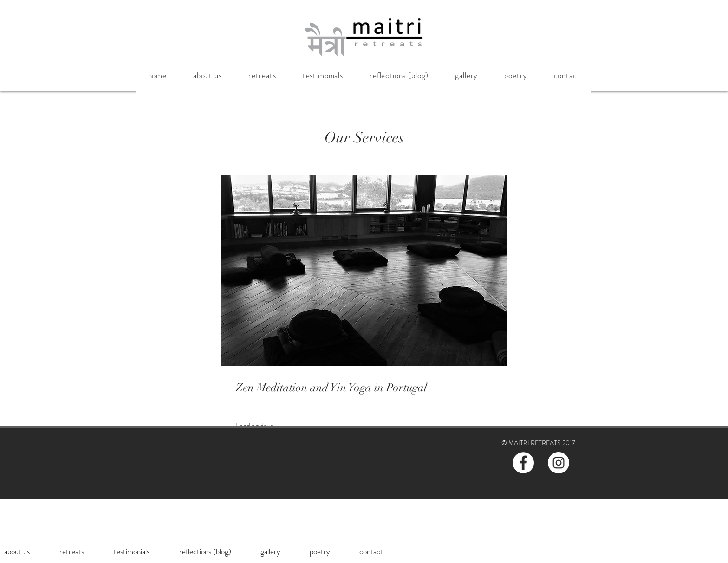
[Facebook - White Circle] (523, 463)
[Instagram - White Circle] (559, 463)
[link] (364, 388)
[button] (207, 75)
